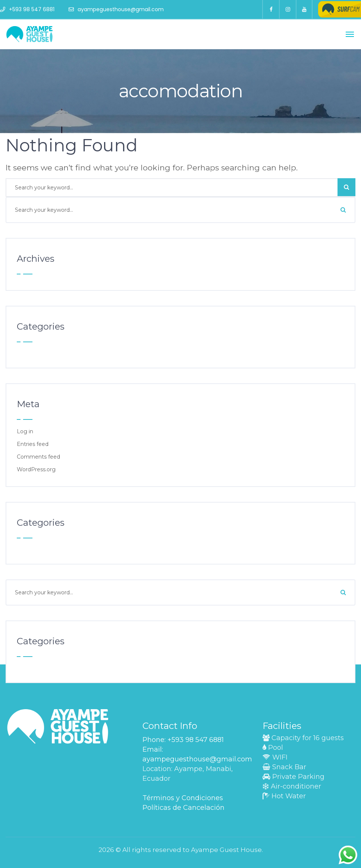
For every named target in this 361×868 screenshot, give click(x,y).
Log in (25, 431)
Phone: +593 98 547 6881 (183, 740)
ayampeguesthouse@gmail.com (116, 9)
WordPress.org (36, 469)
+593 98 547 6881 (27, 9)
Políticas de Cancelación (183, 808)
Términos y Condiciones (183, 798)
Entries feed (33, 444)
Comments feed (38, 457)
